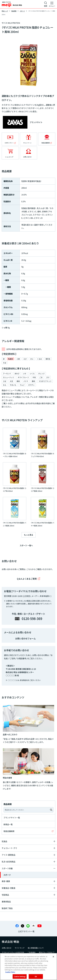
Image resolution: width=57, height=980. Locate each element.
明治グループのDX (47, 952)
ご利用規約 (32, 952)
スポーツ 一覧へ (26, 545)
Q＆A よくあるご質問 (29, 579)
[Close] (53, 957)
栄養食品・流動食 (9, 888)
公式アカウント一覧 (26, 931)
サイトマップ (20, 948)
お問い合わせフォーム (25, 639)
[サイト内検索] (46, 4)
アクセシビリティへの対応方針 (13, 952)
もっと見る (29, 535)
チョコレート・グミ (9, 848)
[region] (28, 967)
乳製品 (4, 841)
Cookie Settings (20, 976)
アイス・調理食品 (9, 855)
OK (36, 976)
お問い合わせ (7, 948)
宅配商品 (5, 895)
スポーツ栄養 (7, 868)
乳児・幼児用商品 (9, 862)
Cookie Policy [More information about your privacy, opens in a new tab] (10, 972)
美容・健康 (6, 881)
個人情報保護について (36, 948)
